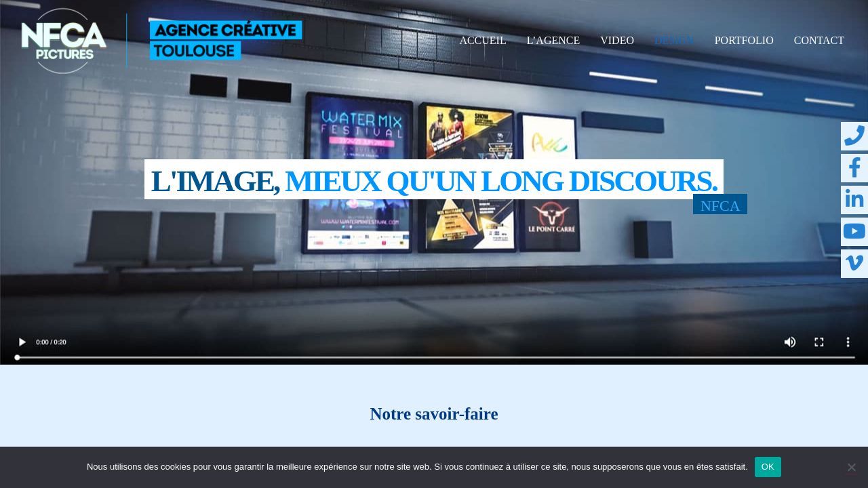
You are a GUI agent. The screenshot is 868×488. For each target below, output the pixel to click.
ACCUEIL (482, 40)
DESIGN (674, 40)
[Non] (851, 467)
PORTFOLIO (744, 40)
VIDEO (617, 40)
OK (768, 467)
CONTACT (819, 40)
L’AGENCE (554, 40)
